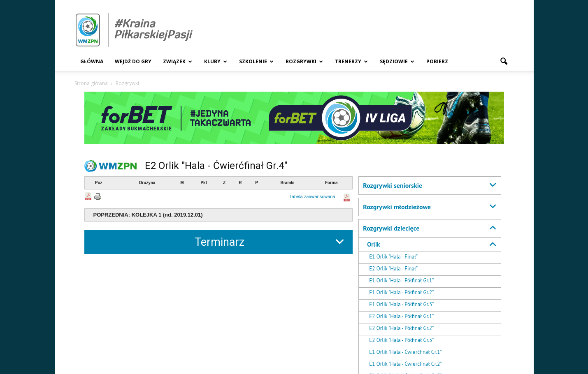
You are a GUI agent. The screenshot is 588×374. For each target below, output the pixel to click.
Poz (99, 183)
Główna (92, 61)
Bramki (288, 183)
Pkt (204, 183)
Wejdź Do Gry (133, 61)
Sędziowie (397, 61)
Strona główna (91, 83)
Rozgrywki (304, 61)
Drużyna (147, 183)
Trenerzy (351, 61)
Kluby (216, 61)
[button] (504, 62)
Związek (178, 61)
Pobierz (437, 61)
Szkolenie (256, 61)
